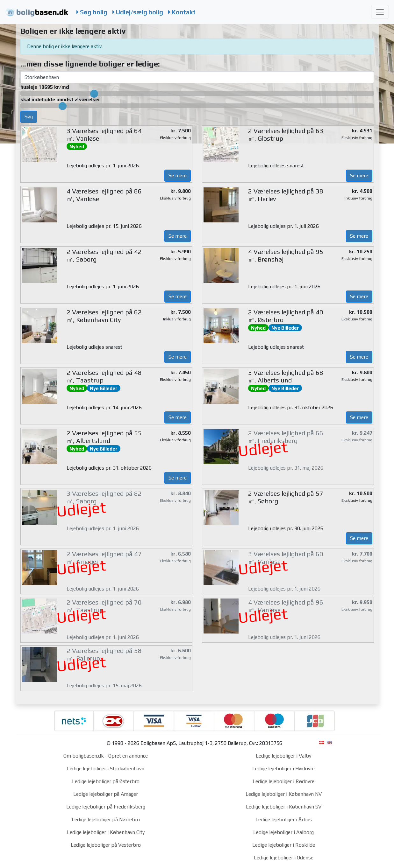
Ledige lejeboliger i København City (106, 832)
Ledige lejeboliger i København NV (284, 794)
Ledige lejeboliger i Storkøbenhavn (106, 769)
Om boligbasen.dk (84, 756)
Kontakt (182, 12)
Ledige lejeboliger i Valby (283, 756)
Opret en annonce (128, 756)
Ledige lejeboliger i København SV (284, 807)
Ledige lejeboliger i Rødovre (283, 781)
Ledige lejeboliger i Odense (284, 858)
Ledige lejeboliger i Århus (284, 819)
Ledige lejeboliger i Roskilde (284, 845)
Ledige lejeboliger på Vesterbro (106, 845)
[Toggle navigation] (380, 12)
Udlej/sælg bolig (138, 12)
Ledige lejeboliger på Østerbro (106, 781)
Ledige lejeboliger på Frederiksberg (106, 807)
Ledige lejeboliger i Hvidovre (283, 769)
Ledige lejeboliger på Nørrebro (106, 819)
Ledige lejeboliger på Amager (106, 794)
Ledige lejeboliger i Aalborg (283, 832)
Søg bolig (92, 12)
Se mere (178, 175)
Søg (29, 117)
